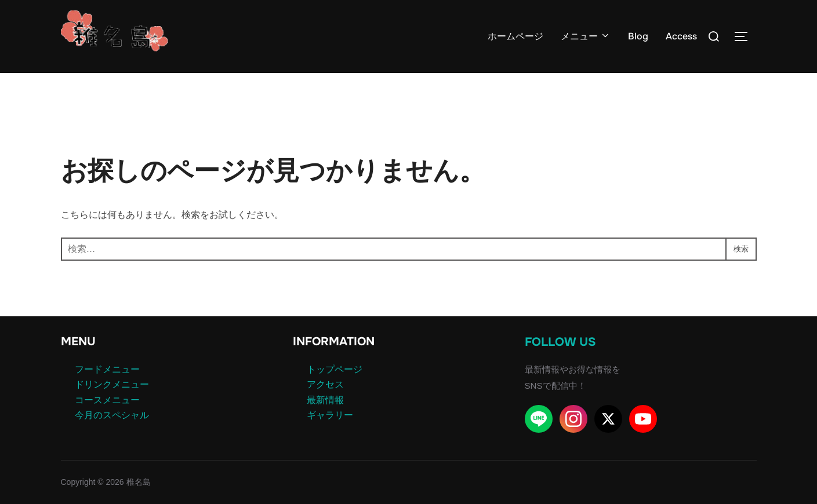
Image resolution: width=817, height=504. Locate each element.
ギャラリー (330, 415)
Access (681, 36)
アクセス (325, 384)
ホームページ (515, 36)
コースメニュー (107, 400)
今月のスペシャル (112, 415)
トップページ (335, 369)
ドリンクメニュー (112, 384)
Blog (638, 36)
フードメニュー (107, 369)
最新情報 (325, 400)
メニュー (586, 36)
